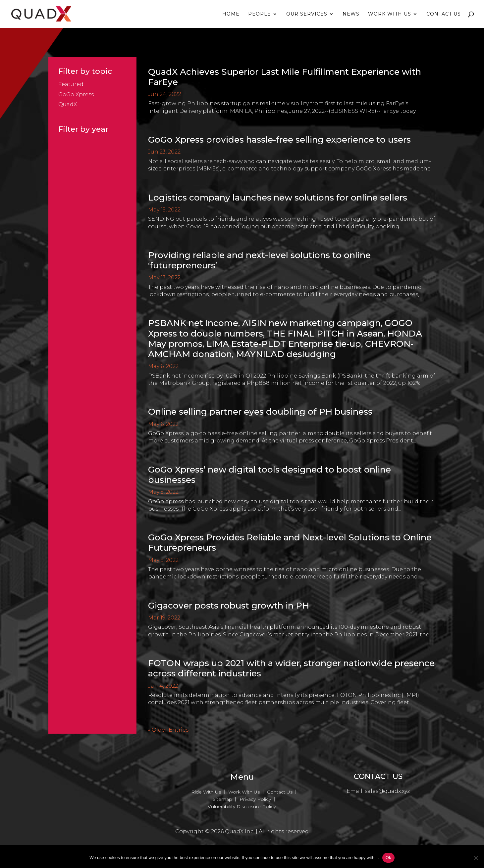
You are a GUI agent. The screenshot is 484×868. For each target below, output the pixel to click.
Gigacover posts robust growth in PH (229, 606)
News (351, 14)
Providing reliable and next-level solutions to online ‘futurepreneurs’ (259, 260)
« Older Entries (168, 730)
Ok (388, 858)
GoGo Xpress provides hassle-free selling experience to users (279, 140)
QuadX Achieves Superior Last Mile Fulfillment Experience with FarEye (285, 77)
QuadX (68, 104)
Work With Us (390, 14)
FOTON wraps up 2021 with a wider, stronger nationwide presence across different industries (291, 668)
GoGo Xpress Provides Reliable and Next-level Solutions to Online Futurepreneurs (290, 543)
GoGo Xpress (76, 94)
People (260, 14)
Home (231, 14)
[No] (476, 858)
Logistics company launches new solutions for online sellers (278, 198)
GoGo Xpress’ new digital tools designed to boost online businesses (269, 475)
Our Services (307, 14)
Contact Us (444, 14)
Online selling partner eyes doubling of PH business (260, 412)
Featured (71, 84)
